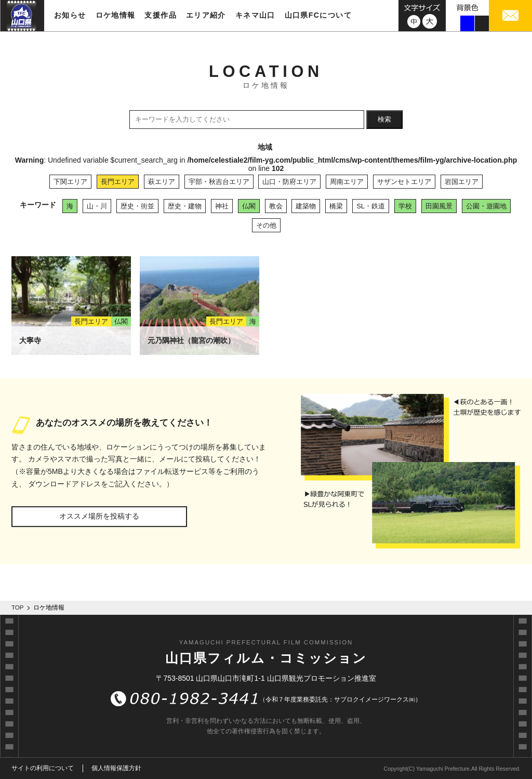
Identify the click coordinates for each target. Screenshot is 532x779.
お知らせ (70, 15)
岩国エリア (462, 182)
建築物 (306, 206)
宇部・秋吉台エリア (219, 182)
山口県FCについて (318, 15)
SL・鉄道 (371, 206)
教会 (276, 206)
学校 (405, 206)
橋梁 (336, 206)
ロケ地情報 (116, 15)
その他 (266, 225)
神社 (222, 206)
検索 (384, 119)
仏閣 (249, 206)
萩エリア (162, 182)
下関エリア (70, 182)
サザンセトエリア (404, 182)
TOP (18, 608)
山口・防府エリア (289, 182)
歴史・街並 (137, 206)
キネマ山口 (255, 15)
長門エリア (118, 182)
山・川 (97, 206)
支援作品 (161, 15)
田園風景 (439, 206)
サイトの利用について (43, 768)
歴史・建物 (185, 206)
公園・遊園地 (486, 206)
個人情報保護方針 (116, 768)
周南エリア (347, 182)
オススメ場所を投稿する (99, 516)
